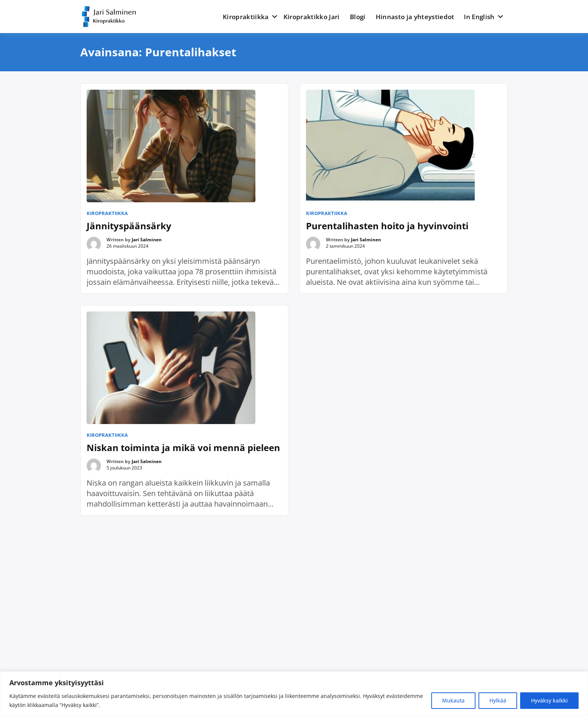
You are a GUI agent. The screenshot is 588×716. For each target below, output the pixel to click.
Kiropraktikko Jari (312, 17)
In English (479, 17)
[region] (294, 694)
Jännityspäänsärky (129, 226)
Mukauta (453, 700)
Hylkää (498, 700)
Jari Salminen (147, 240)
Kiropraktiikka (246, 17)
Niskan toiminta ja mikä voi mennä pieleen (183, 447)
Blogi (358, 17)
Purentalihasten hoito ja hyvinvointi (387, 226)
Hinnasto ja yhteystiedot (415, 17)
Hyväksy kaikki (549, 700)
